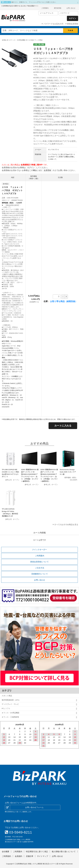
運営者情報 (58, 8)
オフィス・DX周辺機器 (17, 40)
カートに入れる (63, 426)
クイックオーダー (39, 550)
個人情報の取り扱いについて (64, 852)
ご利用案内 (45, 8)
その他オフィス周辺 (35, 40)
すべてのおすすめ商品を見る (66, 525)
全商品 (4, 40)
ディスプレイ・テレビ (10, 704)
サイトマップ (43, 856)
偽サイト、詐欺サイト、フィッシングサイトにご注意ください (34, 2)
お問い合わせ (71, 8)
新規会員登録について (39, 562)
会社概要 (6, 852)
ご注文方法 (40, 568)
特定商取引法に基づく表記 (37, 852)
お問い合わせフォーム (34, 807)
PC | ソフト (6, 708)
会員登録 (47, 170)
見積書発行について (40, 574)
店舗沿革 (30, 856)
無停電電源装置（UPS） (11, 700)
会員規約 (18, 856)
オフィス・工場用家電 (10, 717)
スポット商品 (7, 696)
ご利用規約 (6, 856)
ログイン (31, 167)
